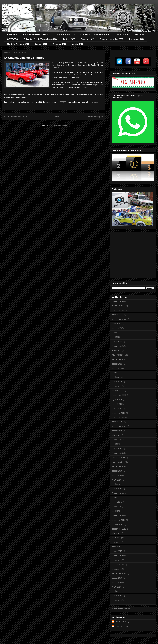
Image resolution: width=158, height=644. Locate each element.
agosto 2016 (117, 502)
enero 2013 (117, 600)
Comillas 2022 (59, 44)
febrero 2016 (117, 515)
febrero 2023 (117, 301)
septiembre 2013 (119, 573)
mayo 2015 (117, 542)
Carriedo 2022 (41, 44)
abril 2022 (116, 337)
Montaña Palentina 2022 (18, 44)
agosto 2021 (117, 364)
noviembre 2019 (119, 417)
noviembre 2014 (119, 565)
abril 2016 (116, 511)
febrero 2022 (117, 346)
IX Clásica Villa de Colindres (24, 58)
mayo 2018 (117, 480)
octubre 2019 (118, 422)
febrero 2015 (117, 556)
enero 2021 (117, 386)
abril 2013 (116, 591)
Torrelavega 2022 (137, 39)
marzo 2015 (117, 551)
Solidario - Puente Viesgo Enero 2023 (41, 39)
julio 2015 (116, 533)
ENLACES (140, 34)
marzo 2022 (117, 342)
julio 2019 (116, 435)
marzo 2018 (117, 489)
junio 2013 (116, 582)
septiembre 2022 (119, 319)
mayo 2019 (117, 440)
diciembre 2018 (118, 458)
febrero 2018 (117, 493)
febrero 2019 (117, 453)
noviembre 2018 (119, 462)
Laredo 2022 (77, 44)
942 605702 (61, 102)
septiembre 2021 (119, 359)
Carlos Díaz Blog (122, 621)
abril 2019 (116, 444)
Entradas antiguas (95, 117)
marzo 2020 (117, 408)
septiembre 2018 (119, 466)
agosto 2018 (117, 471)
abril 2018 (116, 484)
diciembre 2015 (118, 520)
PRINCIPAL (12, 34)
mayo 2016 (117, 507)
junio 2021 (116, 368)
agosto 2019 (117, 431)
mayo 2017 (117, 498)
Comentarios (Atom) (59, 125)
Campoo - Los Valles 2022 (111, 39)
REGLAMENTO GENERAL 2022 (37, 34)
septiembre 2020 (119, 395)
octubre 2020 (118, 391)
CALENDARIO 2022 (66, 34)
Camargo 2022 (87, 39)
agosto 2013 (117, 578)
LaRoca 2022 (69, 39)
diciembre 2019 (118, 413)
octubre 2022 (118, 315)
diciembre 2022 (118, 306)
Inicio (56, 117)
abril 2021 (116, 377)
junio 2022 (116, 328)
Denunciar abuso (121, 609)
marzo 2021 (117, 382)
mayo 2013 (117, 587)
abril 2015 (116, 547)
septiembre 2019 (119, 426)
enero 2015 (117, 560)
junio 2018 (116, 475)
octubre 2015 (118, 524)
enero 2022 (117, 350)
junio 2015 (116, 538)
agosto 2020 (117, 400)
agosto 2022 (117, 324)
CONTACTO (13, 39)
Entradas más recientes (16, 117)
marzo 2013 (117, 596)
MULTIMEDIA (123, 34)
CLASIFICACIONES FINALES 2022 (96, 34)
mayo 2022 (117, 333)
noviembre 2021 (119, 355)
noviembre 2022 (119, 310)
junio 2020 (116, 404)
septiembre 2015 (119, 529)
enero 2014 (117, 569)
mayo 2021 (117, 373)
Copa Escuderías (122, 626)
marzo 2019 (117, 449)
